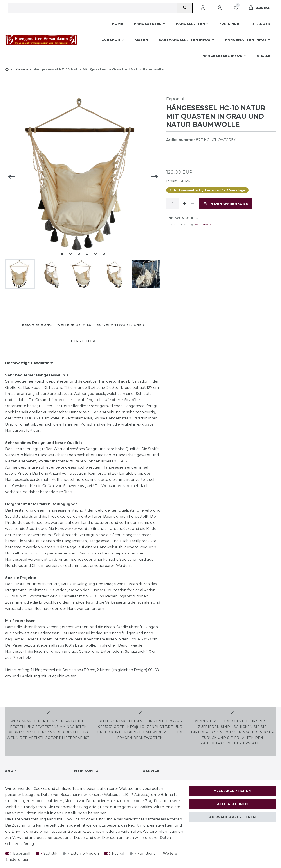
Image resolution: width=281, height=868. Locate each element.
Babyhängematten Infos (185, 40)
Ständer (261, 24)
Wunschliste (186, 218)
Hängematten (190, 24)
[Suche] (185, 8)
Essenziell (22, 853)
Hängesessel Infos (222, 56)
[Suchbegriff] (92, 8)
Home (118, 24)
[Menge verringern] (193, 204)
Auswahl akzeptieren (232, 817)
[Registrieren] (220, 8)
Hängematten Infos (246, 40)
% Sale (264, 56)
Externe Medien (85, 853)
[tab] (37, 325)
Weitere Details (74, 325)
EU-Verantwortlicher (120, 325)
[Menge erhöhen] (185, 204)
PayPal (118, 853)
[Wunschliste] (236, 8)
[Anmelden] (204, 8)
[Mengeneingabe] (173, 204)
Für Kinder (231, 24)
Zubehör (111, 40)
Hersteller (83, 341)
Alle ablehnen (232, 804)
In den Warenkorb (226, 204)
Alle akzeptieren (232, 791)
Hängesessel (148, 24)
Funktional (147, 853)
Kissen (141, 40)
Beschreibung (37, 325)
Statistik (50, 853)
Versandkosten (204, 224)
